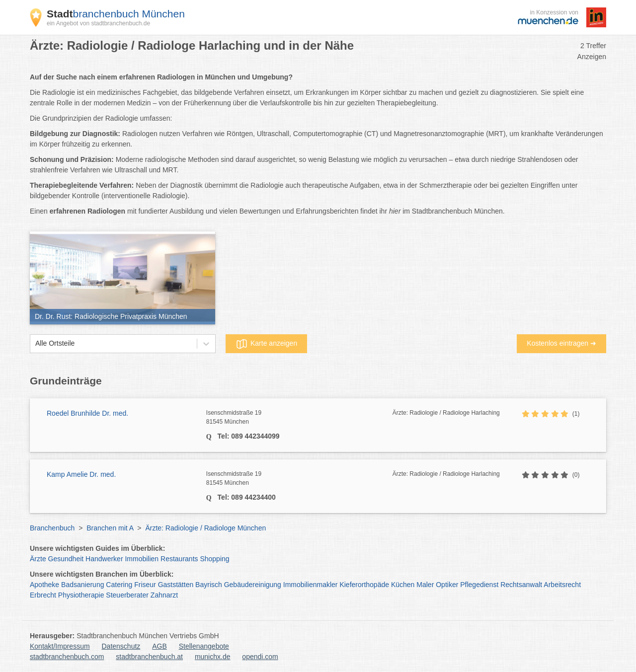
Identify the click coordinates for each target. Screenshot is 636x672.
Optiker (447, 585)
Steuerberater (127, 595)
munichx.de (213, 657)
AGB (159, 646)
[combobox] (35, 343)
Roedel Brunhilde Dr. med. (87, 413)
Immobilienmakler (311, 585)
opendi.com (260, 657)
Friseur (145, 585)
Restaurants (179, 559)
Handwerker (104, 559)
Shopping (214, 559)
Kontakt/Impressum (60, 646)
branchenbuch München (116, 14)
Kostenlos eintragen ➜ (561, 343)
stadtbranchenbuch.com (67, 657)
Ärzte (38, 559)
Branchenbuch (52, 528)
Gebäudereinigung (253, 585)
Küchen (403, 585)
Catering (119, 585)
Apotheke (44, 585)
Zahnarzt (164, 595)
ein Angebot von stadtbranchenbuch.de (98, 23)
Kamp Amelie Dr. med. (81, 474)
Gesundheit (66, 559)
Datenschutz (121, 646)
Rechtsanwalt (521, 585)
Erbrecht (43, 595)
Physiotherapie (81, 595)
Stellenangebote (204, 646)
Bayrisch (209, 585)
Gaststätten (176, 585)
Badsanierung (82, 585)
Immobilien (142, 559)
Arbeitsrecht (562, 585)
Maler (425, 585)
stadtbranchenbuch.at (149, 657)
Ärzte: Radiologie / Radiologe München (205, 528)
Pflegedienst (479, 585)
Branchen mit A (110, 528)
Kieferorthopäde (364, 585)
